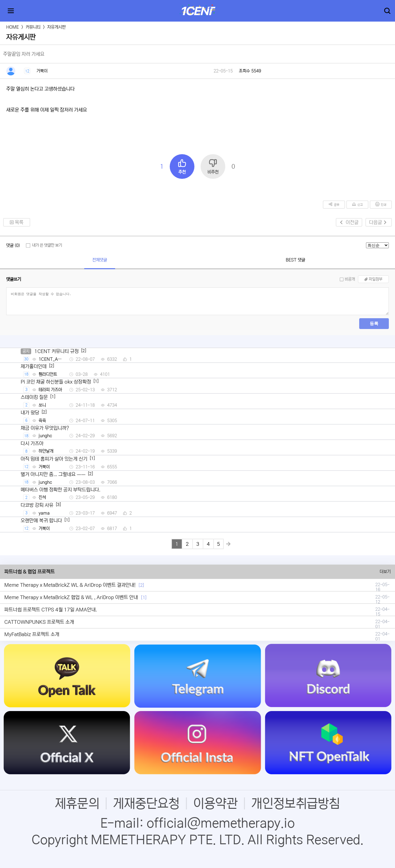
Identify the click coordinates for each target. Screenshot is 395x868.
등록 (374, 323)
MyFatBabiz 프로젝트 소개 (32, 634)
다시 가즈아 (32, 443)
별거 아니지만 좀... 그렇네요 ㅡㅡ (53, 474)
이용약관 (215, 804)
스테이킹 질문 (34, 397)
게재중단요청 (146, 804)
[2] (141, 585)
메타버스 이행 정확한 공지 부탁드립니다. (60, 490)
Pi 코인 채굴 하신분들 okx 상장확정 (56, 382)
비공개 (350, 279)
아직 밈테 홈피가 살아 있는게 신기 (54, 459)
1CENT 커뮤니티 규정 (56, 351)
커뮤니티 (33, 27)
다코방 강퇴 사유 (37, 505)
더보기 (385, 572)
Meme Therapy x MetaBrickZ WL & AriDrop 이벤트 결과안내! (70, 585)
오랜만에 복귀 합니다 (41, 520)
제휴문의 (77, 804)
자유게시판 (56, 27)
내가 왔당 (30, 413)
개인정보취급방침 (296, 804)
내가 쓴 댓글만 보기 (47, 245)
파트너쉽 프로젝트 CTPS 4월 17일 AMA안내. (51, 610)
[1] (144, 598)
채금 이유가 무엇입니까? (45, 428)
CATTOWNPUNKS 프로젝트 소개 (39, 622)
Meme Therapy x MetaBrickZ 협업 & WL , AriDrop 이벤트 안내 (71, 597)
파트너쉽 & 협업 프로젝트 (29, 572)
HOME (12, 27)
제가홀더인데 (34, 366)
